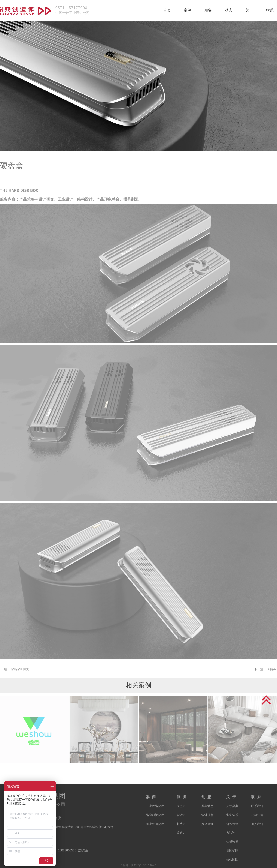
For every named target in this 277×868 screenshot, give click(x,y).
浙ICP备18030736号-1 (144, 865)
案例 (188, 10)
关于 (249, 10)
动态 (229, 10)
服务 (208, 10)
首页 (167, 10)
